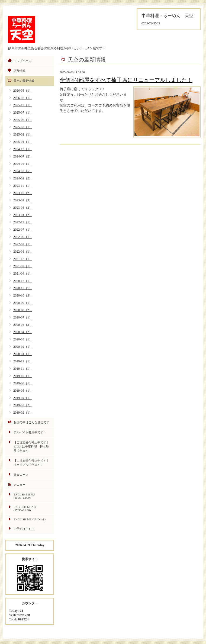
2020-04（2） (23, 332)
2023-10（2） (23, 193)
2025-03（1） (23, 127)
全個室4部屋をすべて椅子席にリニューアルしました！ (126, 80)
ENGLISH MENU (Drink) (30, 519)
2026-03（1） (23, 91)
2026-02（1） (23, 98)
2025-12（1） (23, 105)
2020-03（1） (23, 339)
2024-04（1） (23, 164)
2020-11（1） (23, 288)
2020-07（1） (23, 317)
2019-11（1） (23, 369)
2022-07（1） (23, 230)
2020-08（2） (23, 310)
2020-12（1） (23, 281)
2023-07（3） (23, 200)
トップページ (22, 61)
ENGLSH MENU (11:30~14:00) (24, 496)
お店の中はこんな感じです (31, 422)
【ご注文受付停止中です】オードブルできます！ (31, 463)
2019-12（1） (23, 361)
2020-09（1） (23, 303)
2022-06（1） (23, 237)
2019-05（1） (23, 391)
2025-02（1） (23, 134)
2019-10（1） (23, 376)
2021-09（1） (23, 266)
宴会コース (21, 475)
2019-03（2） (23, 405)
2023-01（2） (23, 215)
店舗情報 (20, 71)
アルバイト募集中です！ (30, 432)
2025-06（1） (23, 120)
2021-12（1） (23, 259)
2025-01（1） (23, 142)
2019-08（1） (23, 383)
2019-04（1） (23, 398)
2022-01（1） (23, 252)
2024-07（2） (23, 156)
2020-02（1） (23, 347)
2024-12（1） (23, 149)
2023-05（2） (23, 208)
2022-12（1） (23, 222)
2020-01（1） (23, 354)
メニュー (20, 485)
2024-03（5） (23, 171)
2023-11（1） (23, 186)
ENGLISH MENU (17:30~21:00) (25, 508)
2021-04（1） (23, 273)
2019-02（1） (23, 413)
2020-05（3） (23, 325)
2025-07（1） (23, 112)
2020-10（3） (23, 295)
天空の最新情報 (24, 81)
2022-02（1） (23, 244)
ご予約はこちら (24, 529)
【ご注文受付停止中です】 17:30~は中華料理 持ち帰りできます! (33, 446)
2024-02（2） (23, 178)
